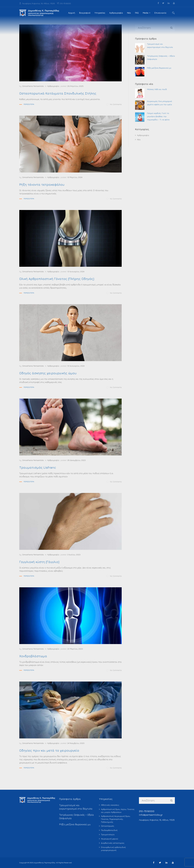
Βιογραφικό (85, 13)
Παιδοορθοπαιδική (109, 830)
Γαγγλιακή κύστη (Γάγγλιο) (39, 562)
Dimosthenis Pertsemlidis (33, 86)
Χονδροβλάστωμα (33, 656)
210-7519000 (64, 3)
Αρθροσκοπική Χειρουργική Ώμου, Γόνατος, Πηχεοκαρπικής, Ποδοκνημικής (116, 819)
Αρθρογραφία (116, 13)
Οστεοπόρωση (108, 826)
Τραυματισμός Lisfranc (38, 467)
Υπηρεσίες (100, 13)
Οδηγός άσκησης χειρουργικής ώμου (48, 373)
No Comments (114, 104)
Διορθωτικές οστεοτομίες (113, 843)
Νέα (129, 13)
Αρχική (72, 13)
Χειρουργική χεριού (110, 839)
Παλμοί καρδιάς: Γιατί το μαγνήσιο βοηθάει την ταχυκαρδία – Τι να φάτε (158, 116)
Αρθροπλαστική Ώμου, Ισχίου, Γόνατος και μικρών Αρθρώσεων (118, 811)
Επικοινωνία (160, 13)
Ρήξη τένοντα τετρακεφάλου (42, 184)
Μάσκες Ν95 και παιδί (157, 89)
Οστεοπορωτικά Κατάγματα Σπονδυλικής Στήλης (58, 93)
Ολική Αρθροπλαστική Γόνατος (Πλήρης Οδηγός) (57, 279)
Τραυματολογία (108, 834)
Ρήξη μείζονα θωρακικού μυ (159, 68)
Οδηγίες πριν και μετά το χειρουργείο (49, 750)
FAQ (137, 13)
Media (145, 13)
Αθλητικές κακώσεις (110, 805)
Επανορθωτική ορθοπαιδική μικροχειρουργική (113, 849)
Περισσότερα (29, 104)
